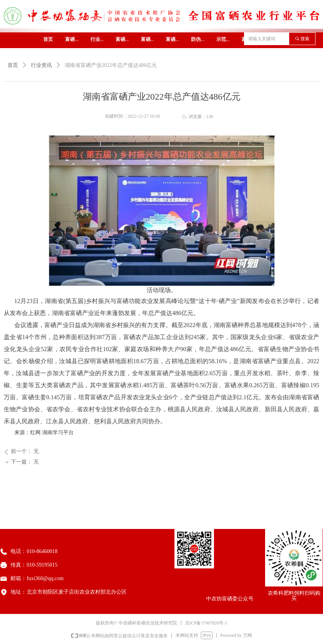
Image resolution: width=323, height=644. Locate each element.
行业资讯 (41, 65)
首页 (13, 65)
